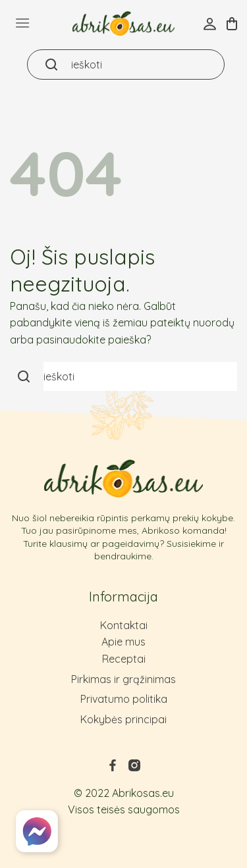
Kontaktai (124, 625)
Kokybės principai (123, 719)
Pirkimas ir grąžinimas (123, 679)
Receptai (124, 659)
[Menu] (22, 23)
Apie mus (123, 642)
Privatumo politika (124, 699)
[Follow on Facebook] (113, 769)
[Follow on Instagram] (134, 769)
